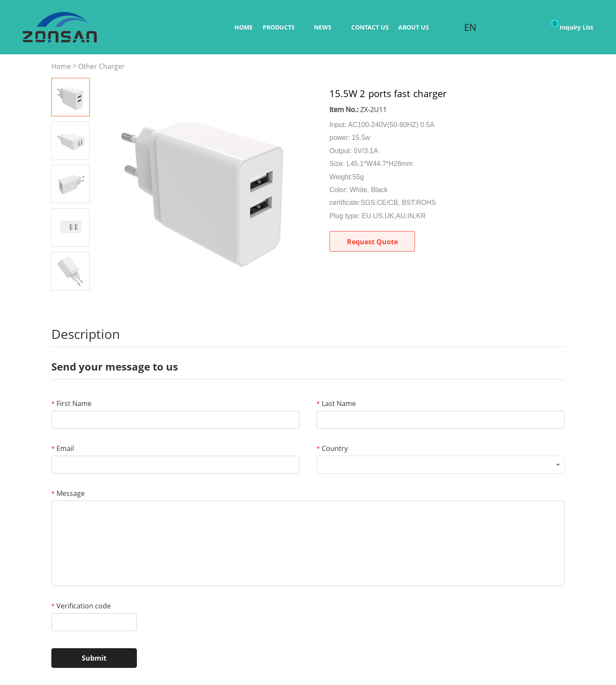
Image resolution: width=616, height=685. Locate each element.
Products (279, 27)
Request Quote (372, 242)
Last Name (336, 403)
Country (332, 448)
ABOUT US (414, 27)
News (323, 27)
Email (63, 448)
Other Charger (102, 66)
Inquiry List (572, 25)
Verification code (81, 606)
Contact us (370, 27)
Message (68, 493)
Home (244, 27)
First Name (71, 403)
